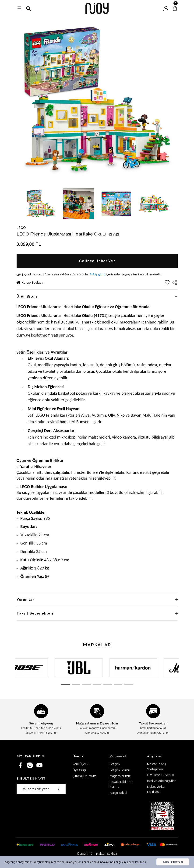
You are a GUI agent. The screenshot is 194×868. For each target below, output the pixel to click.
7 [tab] (129, 684)
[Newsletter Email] (41, 789)
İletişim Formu (120, 770)
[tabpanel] (42, 668)
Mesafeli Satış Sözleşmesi (156, 766)
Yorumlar (25, 599)
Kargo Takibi (118, 793)
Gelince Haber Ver (97, 261)
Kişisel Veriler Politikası (156, 789)
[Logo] (97, 8)
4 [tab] (97, 684)
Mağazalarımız (120, 776)
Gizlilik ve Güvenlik (160, 775)
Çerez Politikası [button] (137, 862)
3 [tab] (87, 684)
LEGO (21, 228)
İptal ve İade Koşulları (162, 781)
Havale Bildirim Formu (121, 784)
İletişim (115, 764)
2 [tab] (76, 684)
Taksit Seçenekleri (35, 613)
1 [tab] (66, 684)
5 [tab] (108, 684)
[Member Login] (166, 8)
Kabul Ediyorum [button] (173, 862)
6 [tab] (118, 684)
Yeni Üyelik (80, 764)
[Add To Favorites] (167, 282)
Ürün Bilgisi (28, 296)
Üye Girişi (79, 770)
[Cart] (175, 8)
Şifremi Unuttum (84, 776)
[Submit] (59, 789)
